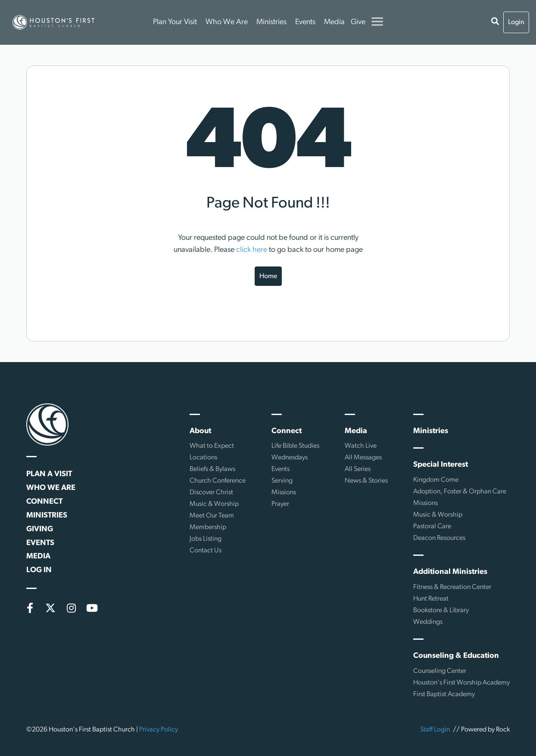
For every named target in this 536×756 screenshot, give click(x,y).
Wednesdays (290, 458)
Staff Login (435, 730)
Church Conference (218, 481)
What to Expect (212, 446)
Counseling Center (440, 671)
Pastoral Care (432, 527)
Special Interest (441, 465)
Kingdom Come (436, 480)
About (200, 431)
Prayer (280, 504)
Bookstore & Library (441, 610)
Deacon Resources (439, 538)
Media (334, 22)
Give (358, 22)
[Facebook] (30, 608)
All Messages (363, 458)
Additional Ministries (450, 572)
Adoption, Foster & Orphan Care (460, 492)
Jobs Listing (206, 539)
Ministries (271, 22)
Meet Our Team (212, 516)
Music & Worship (214, 504)
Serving (282, 481)
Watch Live (361, 446)
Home (268, 276)
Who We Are (227, 22)
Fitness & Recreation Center (452, 587)
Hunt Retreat (431, 599)
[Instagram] (71, 608)
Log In (39, 570)
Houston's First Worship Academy (461, 683)
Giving (40, 529)
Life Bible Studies (295, 446)
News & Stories (366, 481)
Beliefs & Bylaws (212, 469)
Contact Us (206, 551)
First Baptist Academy (444, 694)
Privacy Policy (159, 730)
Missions (284, 493)
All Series (358, 469)
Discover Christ (211, 493)
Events (305, 22)
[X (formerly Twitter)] (50, 608)
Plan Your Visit (175, 22)
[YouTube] (92, 608)
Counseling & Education (456, 656)
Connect (44, 502)
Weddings (428, 622)
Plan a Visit (49, 474)
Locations (203, 458)
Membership (208, 527)
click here (252, 250)
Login (516, 22)
